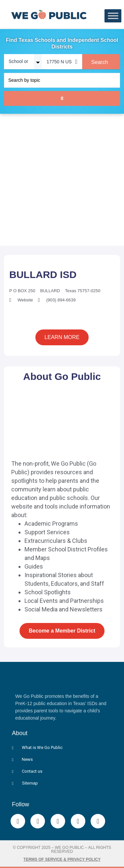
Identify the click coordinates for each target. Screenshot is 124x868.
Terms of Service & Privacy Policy (62, 859)
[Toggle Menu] (113, 16)
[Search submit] (62, 98)
